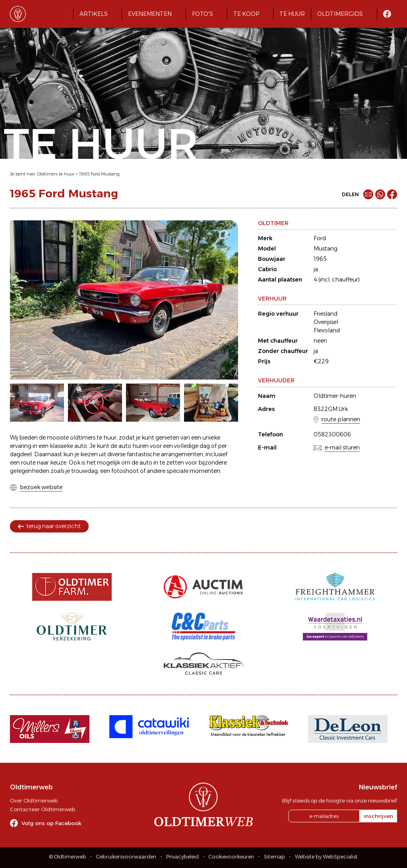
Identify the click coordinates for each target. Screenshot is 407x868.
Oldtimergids (340, 14)
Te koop (246, 14)
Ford (320, 238)
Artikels (94, 14)
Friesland (326, 314)
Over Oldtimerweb (34, 800)
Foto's (203, 14)
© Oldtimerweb (68, 857)
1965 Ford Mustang (99, 174)
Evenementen (150, 14)
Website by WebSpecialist (326, 857)
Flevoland (327, 330)
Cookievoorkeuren (231, 857)
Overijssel (326, 322)
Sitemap (274, 857)
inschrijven (378, 816)
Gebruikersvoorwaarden (126, 857)
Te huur (292, 14)
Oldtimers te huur (56, 174)
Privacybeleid (182, 857)
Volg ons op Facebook (51, 823)
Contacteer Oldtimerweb (43, 809)
